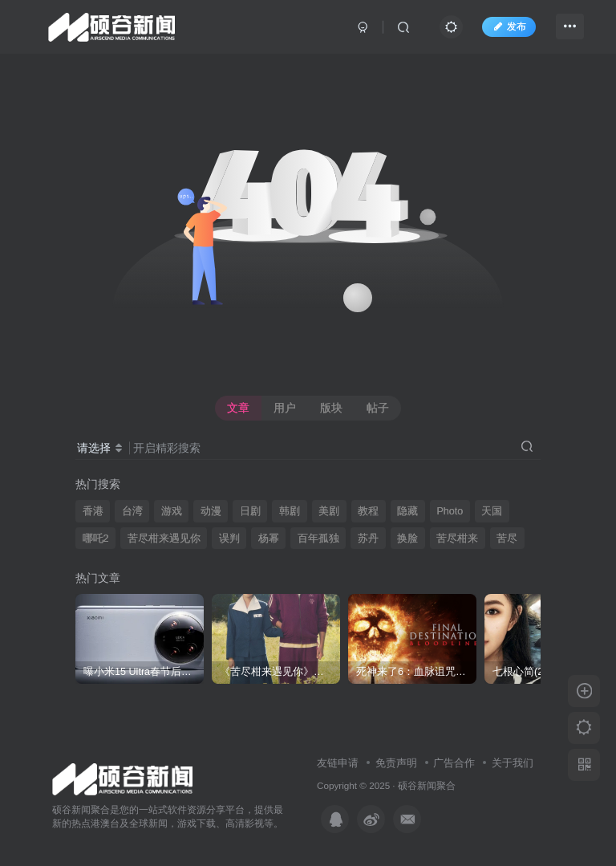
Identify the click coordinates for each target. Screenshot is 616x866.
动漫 (211, 511)
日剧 (250, 511)
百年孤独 (318, 539)
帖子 (378, 408)
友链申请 (338, 763)
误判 (229, 539)
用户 (285, 408)
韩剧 (290, 511)
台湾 (132, 511)
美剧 (329, 511)
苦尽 (507, 539)
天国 (492, 511)
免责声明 (396, 763)
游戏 (172, 511)
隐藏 (407, 511)
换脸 (407, 539)
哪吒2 (96, 539)
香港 (93, 511)
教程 (368, 511)
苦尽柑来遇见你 (164, 539)
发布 (509, 26)
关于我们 (513, 763)
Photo (450, 511)
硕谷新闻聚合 (427, 785)
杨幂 (269, 539)
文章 (238, 408)
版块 (331, 408)
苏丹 (368, 539)
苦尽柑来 (457, 539)
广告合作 (454, 763)
